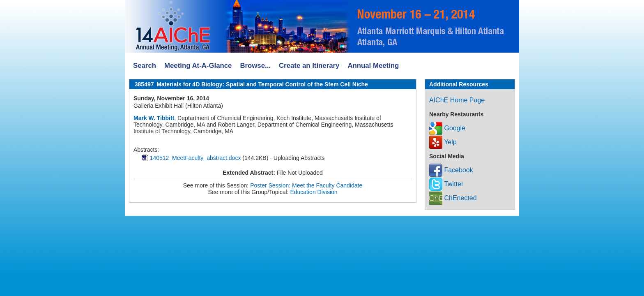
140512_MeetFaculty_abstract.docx (195, 158)
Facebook (451, 170)
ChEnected (453, 198)
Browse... (255, 66)
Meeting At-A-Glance (198, 66)
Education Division (314, 192)
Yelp (443, 142)
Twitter (446, 184)
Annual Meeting (373, 66)
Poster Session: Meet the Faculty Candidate (306, 185)
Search (145, 66)
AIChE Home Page (457, 100)
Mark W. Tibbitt (154, 118)
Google (447, 128)
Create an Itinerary (309, 66)
